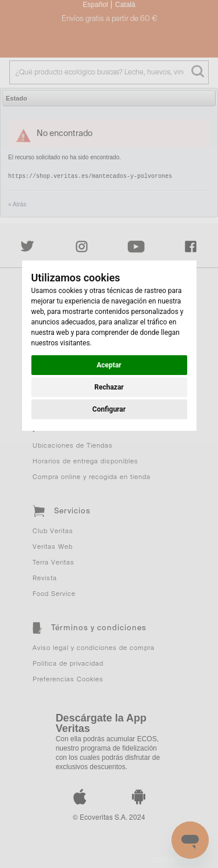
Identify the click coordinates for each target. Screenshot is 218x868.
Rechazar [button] (109, 387)
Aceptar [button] (109, 365)
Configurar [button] (109, 409)
